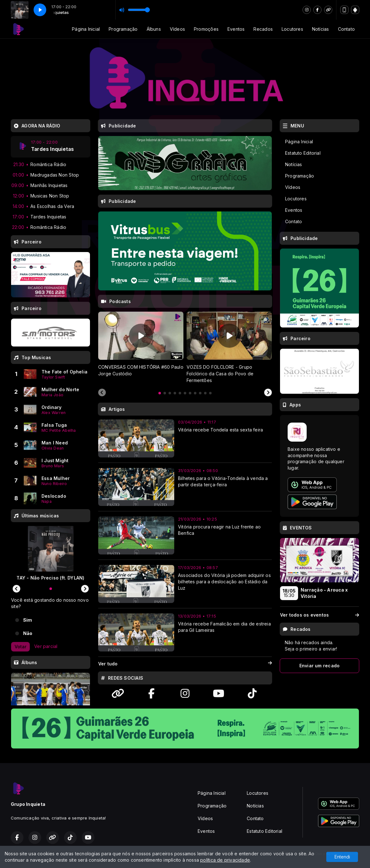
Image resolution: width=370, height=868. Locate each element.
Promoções (206, 29)
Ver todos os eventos (319, 615)
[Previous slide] (102, 393)
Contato (346, 29)
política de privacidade (225, 860)
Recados (263, 29)
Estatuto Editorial (303, 153)
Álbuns (154, 29)
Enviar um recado (319, 666)
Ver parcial (46, 646)
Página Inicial (86, 29)
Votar (20, 647)
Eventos (236, 29)
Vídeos (177, 29)
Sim (28, 620)
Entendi (342, 857)
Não (28, 633)
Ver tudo (185, 664)
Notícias (321, 29)
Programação (123, 29)
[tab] (160, 393)
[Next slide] (268, 393)
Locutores (292, 29)
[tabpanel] (141, 347)
